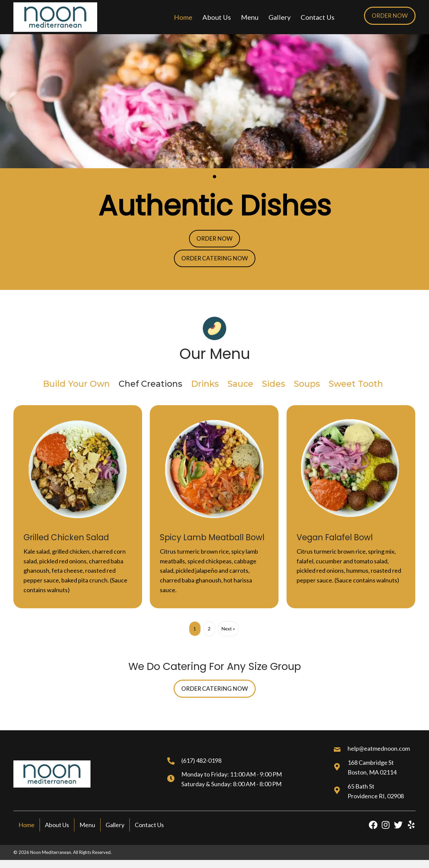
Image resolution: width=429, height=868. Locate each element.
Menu (87, 826)
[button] (389, 16)
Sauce (240, 385)
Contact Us (149, 826)
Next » (228, 630)
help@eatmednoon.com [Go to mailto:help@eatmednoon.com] (379, 750)
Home (26, 826)
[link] (183, 17)
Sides (274, 385)
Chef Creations (150, 385)
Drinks (205, 385)
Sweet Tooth (356, 385)
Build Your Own (76, 385)
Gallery (115, 826)
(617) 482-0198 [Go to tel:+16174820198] (201, 762)
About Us (57, 826)
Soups (307, 385)
